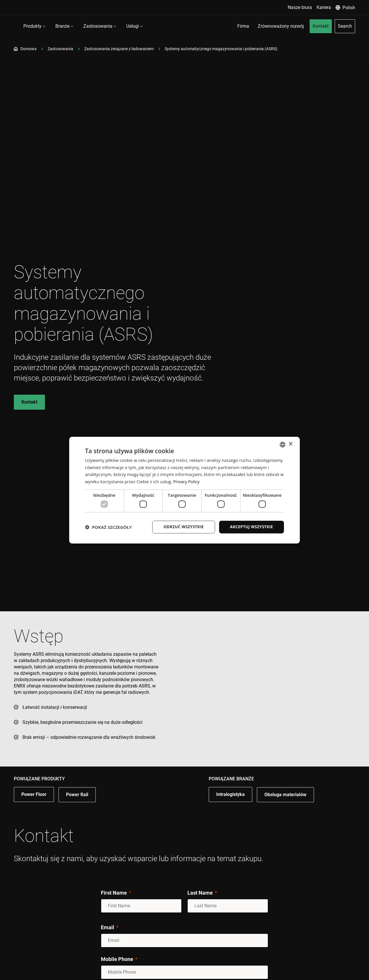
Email (108, 927)
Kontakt (29, 402)
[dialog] (184, 490)
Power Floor (34, 806)
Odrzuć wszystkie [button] (182, 527)
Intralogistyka (230, 806)
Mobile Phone (117, 959)
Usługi (170, 26)
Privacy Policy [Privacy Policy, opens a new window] (187, 481)
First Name (114, 893)
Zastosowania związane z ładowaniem (119, 49)
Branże (100, 26)
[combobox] (283, 444)
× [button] (290, 444)
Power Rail (77, 806)
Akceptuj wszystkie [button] (251, 527)
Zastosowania (135, 26)
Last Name (200, 893)
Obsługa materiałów (285, 806)
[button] (108, 527)
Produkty (70, 26)
